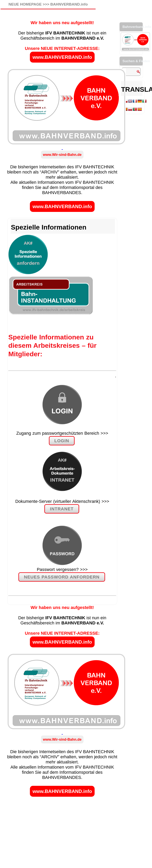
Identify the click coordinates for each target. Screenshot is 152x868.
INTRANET (62, 509)
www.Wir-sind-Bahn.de (62, 155)
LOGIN (62, 441)
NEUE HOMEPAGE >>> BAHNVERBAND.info (48, 4)
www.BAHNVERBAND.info (62, 57)
